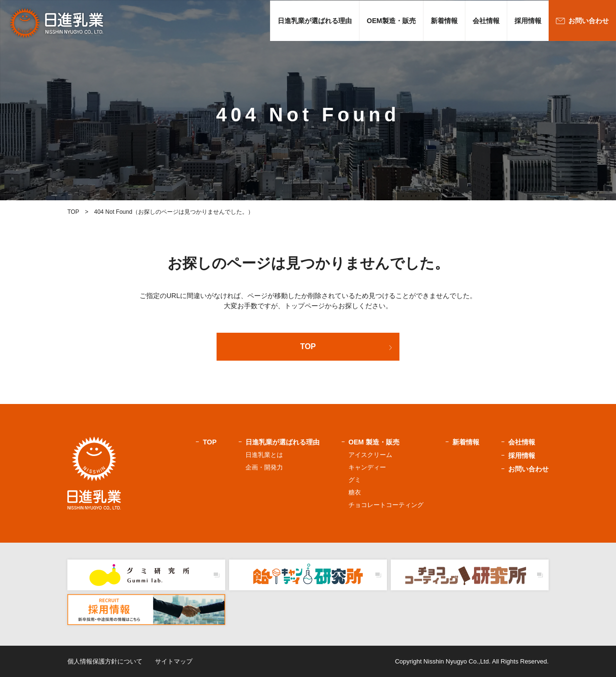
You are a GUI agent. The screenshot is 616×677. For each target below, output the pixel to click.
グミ (355, 480)
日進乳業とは (264, 455)
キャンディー (367, 467)
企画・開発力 (264, 467)
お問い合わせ (589, 21)
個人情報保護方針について (105, 661)
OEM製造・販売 (391, 21)
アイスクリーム (370, 455)
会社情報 (486, 21)
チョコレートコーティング (386, 505)
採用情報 (528, 21)
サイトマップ (174, 661)
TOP (308, 346)
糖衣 (355, 492)
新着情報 (444, 21)
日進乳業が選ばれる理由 (315, 21)
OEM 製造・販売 (374, 442)
